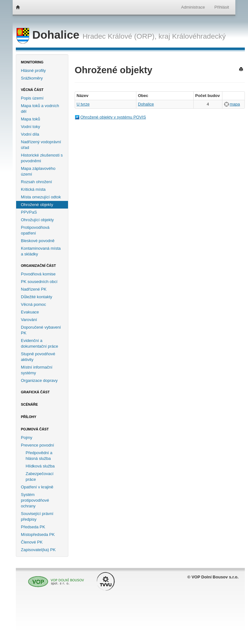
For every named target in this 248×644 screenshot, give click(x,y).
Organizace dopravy (39, 380)
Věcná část (32, 90)
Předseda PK (33, 527)
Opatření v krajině (37, 487)
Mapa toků (31, 119)
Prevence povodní (37, 445)
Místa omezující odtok (41, 197)
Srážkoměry (32, 78)
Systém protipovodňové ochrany (35, 500)
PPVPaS (29, 212)
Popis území (32, 98)
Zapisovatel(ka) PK (38, 550)
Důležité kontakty (37, 297)
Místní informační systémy (37, 370)
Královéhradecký (199, 36)
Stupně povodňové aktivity (38, 357)
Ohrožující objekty (37, 220)
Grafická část (35, 392)
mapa (235, 104)
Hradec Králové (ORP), (120, 36)
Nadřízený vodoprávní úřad (41, 145)
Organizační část (38, 266)
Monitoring (32, 62)
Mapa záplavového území (38, 171)
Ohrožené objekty (37, 205)
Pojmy (27, 438)
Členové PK (32, 542)
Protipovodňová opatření (35, 230)
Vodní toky (31, 127)
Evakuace (30, 312)
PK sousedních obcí (39, 282)
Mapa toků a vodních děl (40, 109)
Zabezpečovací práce (40, 477)
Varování (29, 320)
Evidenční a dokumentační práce (40, 343)
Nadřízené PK (34, 289)
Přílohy (29, 417)
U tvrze (83, 104)
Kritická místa (33, 189)
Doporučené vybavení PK (41, 330)
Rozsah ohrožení (36, 182)
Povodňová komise (38, 274)
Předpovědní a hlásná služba (39, 456)
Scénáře (29, 404)
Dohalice (50, 35)
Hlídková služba (40, 466)
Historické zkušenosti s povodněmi (42, 158)
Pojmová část (35, 429)
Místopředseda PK (38, 535)
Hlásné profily (33, 71)
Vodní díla (30, 134)
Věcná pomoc (34, 304)
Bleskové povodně (38, 241)
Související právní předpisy (37, 516)
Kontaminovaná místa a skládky (41, 251)
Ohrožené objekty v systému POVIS (113, 117)
